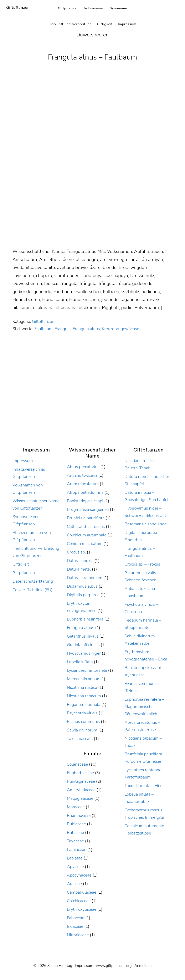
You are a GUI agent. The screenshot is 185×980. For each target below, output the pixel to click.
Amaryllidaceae (81, 790)
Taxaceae (75, 841)
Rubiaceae (76, 824)
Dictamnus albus (82, 586)
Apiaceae (75, 867)
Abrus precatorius (83, 467)
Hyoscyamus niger (84, 653)
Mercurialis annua (83, 679)
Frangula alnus (86, 329)
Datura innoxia (80, 561)
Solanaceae (77, 764)
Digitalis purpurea (83, 595)
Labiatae (75, 858)
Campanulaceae (81, 892)
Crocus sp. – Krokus (142, 564)
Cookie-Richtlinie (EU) (32, 590)
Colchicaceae (79, 901)
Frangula (63, 329)
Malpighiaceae (80, 798)
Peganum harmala (84, 705)
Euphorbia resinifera (85, 619)
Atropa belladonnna (85, 492)
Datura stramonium (84, 578)
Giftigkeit (21, 564)
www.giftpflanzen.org (114, 966)
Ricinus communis (83, 722)
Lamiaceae (76, 850)
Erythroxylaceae (82, 909)
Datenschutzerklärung (33, 581)
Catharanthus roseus (86, 527)
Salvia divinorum (82, 730)
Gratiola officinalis (83, 645)
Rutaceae (75, 833)
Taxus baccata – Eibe (143, 786)
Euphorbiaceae (80, 773)
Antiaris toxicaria (82, 475)
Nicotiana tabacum (84, 696)
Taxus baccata (80, 739)
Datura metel (79, 569)
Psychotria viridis (82, 713)
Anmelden (143, 966)
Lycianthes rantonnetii (87, 670)
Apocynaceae (79, 875)
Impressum (23, 461)
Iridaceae (75, 926)
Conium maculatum (85, 544)
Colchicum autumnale (87, 535)
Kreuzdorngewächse (120, 329)
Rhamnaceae (79, 815)
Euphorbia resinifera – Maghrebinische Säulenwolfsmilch (144, 707)
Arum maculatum (83, 484)
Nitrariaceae (78, 935)
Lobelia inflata (80, 662)
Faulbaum (43, 329)
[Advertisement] (92, 217)
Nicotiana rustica (82, 687)
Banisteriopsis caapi (85, 501)
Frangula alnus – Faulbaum (92, 57)
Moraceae (76, 807)
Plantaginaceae (81, 781)
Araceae (74, 884)
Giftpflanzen (18, 7)
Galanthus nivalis (83, 636)
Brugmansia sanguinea (88, 509)
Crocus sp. (76, 552)
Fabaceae (75, 918)
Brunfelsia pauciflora (86, 518)
